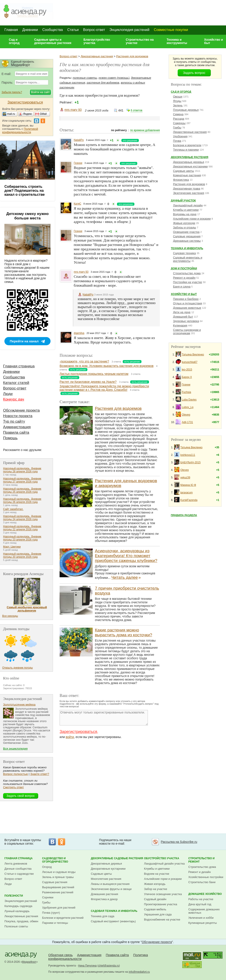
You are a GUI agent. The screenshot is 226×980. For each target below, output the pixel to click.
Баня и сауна (182, 287)
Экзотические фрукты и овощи (111, 889)
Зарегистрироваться (78, 732)
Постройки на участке (187, 282)
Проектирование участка (161, 904)
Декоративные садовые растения (117, 858)
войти (70, 737)
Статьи (73, 30)
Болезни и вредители (187, 145)
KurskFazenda (189, 500)
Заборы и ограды (185, 227)
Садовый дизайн (155, 899)
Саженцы (179, 123)
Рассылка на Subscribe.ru (179, 842)
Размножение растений (58, 892)
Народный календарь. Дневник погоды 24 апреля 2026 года (22, 518)
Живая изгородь (155, 884)
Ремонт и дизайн (184, 278)
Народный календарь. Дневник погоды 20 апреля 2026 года (22, 555)
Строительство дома (187, 273)
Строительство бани (202, 882)
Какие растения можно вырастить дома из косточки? (123, 632)
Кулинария (180, 325)
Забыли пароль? (12, 92)
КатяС (77, 204)
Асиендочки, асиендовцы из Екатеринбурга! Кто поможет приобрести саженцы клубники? (126, 556)
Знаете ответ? (40, 774)
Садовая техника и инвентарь (114, 911)
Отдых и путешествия (187, 303)
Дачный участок (183, 201)
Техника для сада (103, 916)
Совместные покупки (171, 30)
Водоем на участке (157, 874)
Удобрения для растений (59, 908)
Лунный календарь (17, 911)
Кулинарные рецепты (202, 923)
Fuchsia (186, 392)
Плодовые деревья (186, 110)
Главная (11, 30)
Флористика (181, 180)
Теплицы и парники (186, 150)
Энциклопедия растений (129, 30)
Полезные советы (16, 926)
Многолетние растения (106, 879)
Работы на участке (201, 899)
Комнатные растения (187, 175)
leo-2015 (187, 370)
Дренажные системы (187, 241)
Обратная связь (61, 955)
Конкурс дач (14, 399)
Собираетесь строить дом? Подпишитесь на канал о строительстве (24, 191)
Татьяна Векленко (193, 355)
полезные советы (85, 78)
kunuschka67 (190, 362)
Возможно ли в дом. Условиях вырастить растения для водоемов (106, 366)
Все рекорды (10, 616)
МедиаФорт (29, 962)
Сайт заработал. (13, 509)
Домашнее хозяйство (205, 894)
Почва (177, 141)
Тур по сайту (14, 421)
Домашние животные (187, 308)
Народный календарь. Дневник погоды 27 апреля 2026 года (22, 480)
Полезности (14, 896)
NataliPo (79, 140)
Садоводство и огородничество (55, 860)
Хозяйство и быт (214, 41)
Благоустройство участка (97, 41)
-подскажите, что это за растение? (84, 361)
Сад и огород (14, 41)
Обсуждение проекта (21, 410)
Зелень (178, 105)
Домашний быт (183, 317)
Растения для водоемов (132, 56)
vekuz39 (185, 478)
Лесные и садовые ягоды (59, 872)
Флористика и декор (104, 899)
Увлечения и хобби (201, 918)
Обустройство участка (162, 858)
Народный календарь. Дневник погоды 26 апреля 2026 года (22, 501)
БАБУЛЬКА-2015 (190, 462)
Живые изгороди (184, 223)
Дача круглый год (200, 904)
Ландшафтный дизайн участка (164, 864)
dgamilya (79, 333)
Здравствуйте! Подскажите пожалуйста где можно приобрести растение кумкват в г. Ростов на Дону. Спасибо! (104, 388)
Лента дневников (16, 864)
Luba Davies (189, 400)
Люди (8, 394)
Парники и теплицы (55, 923)
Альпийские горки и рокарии (192, 219)
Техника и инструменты (177, 41)
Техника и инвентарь (187, 248)
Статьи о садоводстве (19, 874)
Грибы (177, 128)
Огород (47, 867)
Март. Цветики (12, 547)
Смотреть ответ (13, 787)
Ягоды (177, 101)
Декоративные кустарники (190, 166)
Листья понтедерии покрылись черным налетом (94, 374)
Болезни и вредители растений (63, 918)
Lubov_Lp (188, 407)
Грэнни (78, 163)
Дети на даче (182, 312)
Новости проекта (18, 416)
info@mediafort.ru (139, 972)
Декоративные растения (97, 56)
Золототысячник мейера (19, 705)
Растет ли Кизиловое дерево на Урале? (88, 382)
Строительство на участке (140, 41)
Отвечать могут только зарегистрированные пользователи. (104, 718)
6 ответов (137, 110)
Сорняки (48, 897)
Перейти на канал (24, 341)
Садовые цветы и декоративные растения (53, 41)
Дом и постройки (184, 268)
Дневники (30, 30)
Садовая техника (184, 253)
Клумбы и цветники (186, 210)
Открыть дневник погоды (17, 668)
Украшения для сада (158, 914)
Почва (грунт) (51, 913)
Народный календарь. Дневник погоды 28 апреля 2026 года (22, 470)
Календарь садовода (18, 906)
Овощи (178, 97)
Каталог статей (16, 383)
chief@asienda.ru (109, 966)
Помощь (10, 438)
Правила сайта (16, 432)
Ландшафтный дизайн (188, 205)
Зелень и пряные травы (58, 877)
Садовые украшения (187, 236)
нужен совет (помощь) (114, 78)
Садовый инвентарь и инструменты (188, 259)
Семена (178, 114)
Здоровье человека (186, 321)
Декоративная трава (187, 189)
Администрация (17, 427)
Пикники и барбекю (186, 299)
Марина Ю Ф (188, 485)
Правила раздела (184, 515)
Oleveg (186, 415)
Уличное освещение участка (163, 894)
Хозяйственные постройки (206, 877)
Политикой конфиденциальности (20, 130)
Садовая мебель (155, 909)
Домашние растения (105, 894)
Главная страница (19, 366)
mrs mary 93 (73, 110)
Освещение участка (186, 232)
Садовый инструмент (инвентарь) (113, 921)
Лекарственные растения (190, 132)
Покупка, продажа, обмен (21, 921)
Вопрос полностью (15, 774)
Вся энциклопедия (15, 749)
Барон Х (187, 377)
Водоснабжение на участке (162, 920)
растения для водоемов (103, 83)
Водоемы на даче (185, 214)
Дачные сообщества (18, 869)
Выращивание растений (58, 887)
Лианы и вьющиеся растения (110, 884)
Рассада (179, 119)
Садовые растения (55, 882)
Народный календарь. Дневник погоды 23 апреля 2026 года (22, 538)
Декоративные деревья (189, 162)
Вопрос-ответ (94, 30)
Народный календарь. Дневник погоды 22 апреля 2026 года (22, 528)
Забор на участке (156, 889)
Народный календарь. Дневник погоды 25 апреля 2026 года (22, 490)
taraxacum (186, 493)
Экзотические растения (189, 193)
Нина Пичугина (87, 966)
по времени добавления (145, 130)
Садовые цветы (184, 171)
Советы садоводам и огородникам (187, 332)
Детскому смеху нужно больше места (28, 216)
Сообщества (53, 30)
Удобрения (180, 136)
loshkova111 (188, 455)
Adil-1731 (187, 422)
